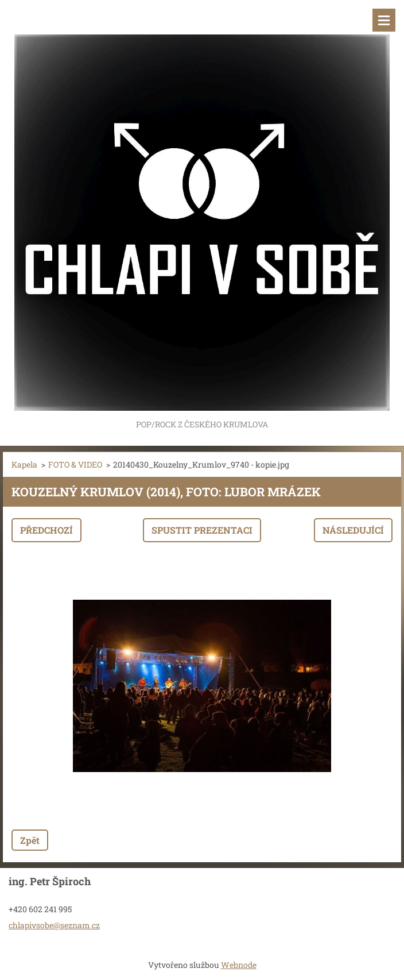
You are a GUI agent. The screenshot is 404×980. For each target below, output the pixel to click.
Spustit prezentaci (202, 530)
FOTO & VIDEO (75, 464)
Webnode (239, 965)
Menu (384, 20)
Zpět (30, 840)
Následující (353, 530)
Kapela (24, 464)
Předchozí (46, 530)
